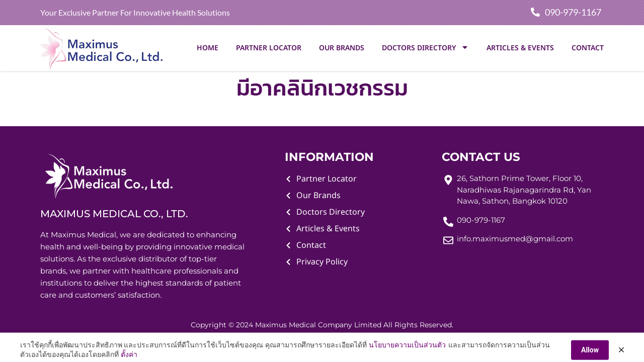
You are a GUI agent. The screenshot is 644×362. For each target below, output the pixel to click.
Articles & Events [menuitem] (520, 48)
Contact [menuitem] (588, 48)
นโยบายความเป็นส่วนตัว (407, 356)
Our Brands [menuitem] (342, 48)
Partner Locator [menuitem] (269, 48)
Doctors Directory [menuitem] (425, 48)
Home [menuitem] (208, 48)
